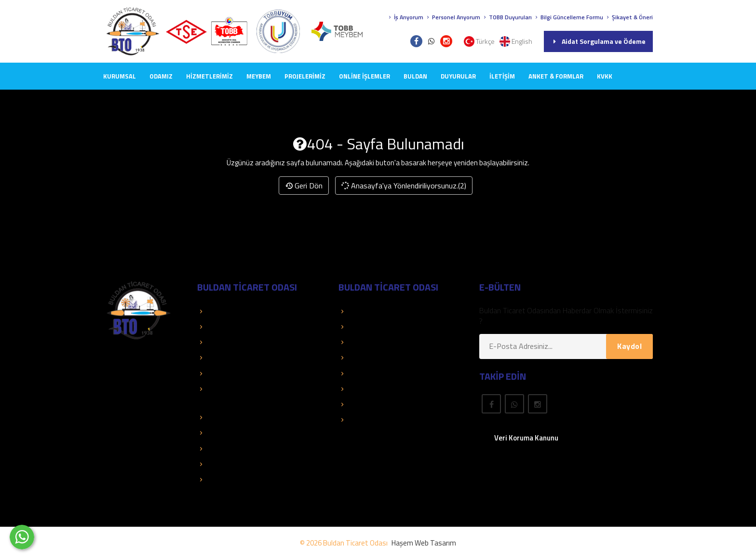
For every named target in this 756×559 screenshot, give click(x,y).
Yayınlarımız (362, 358)
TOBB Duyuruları (507, 17)
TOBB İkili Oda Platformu (242, 449)
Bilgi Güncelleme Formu (568, 17)
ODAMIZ (161, 76)
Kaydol (629, 346)
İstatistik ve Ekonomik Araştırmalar (258, 417)
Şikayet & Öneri (629, 17)
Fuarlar (354, 404)
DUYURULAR (458, 76)
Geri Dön (304, 186)
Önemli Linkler (365, 373)
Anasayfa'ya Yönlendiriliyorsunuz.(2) (403, 186)
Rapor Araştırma (370, 420)
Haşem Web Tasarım (424, 543)
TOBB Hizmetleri (229, 311)
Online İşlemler (364, 76)
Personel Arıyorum (452, 17)
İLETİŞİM (502, 76)
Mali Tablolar (222, 464)
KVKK (605, 76)
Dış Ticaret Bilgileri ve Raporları (251, 433)
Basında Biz (221, 358)
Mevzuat (358, 389)
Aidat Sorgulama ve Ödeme (598, 41)
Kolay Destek (223, 342)
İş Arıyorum (405, 17)
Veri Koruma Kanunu (526, 438)
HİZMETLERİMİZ (209, 76)
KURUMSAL (120, 76)
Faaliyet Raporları (229, 373)
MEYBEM (259, 76)
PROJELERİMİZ (305, 76)
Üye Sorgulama (368, 311)
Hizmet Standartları (233, 479)
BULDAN (415, 76)
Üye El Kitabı (363, 342)
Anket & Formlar (556, 76)
